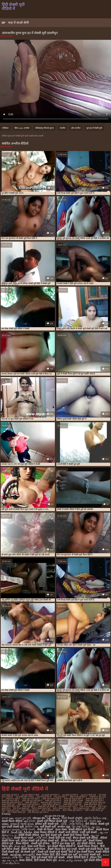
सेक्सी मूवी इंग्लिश (41, 843)
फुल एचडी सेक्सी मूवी (90, 855)
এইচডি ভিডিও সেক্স (95, 818)
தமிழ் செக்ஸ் (74, 860)
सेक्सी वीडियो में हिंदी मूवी (72, 805)
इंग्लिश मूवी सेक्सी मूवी (47, 824)
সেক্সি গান (18, 857)
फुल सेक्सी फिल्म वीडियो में (62, 846)
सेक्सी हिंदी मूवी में (29, 806)
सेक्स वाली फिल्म (37, 846)
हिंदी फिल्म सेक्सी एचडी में (68, 806)
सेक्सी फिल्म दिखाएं (88, 846)
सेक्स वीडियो (23, 843)
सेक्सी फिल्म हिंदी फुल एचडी (62, 849)
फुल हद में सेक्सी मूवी (94, 128)
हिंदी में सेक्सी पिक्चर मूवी (41, 808)
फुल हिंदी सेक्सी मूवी (51, 835)
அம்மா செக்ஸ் (11, 830)
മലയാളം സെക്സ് (22, 855)
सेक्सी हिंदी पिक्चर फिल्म (76, 835)
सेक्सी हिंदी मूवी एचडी (60, 838)
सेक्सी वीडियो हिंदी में (78, 857)
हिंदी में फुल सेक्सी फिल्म (81, 852)
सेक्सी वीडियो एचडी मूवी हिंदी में (28, 805)
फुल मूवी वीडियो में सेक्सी (30, 795)
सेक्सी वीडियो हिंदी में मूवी (11, 806)
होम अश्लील (76, 128)
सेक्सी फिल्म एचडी (24, 838)
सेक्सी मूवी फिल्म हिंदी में (10, 801)
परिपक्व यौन (39, 818)
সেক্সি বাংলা (29, 830)
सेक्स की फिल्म (45, 830)
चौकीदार (5, 128)
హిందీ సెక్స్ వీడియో (22, 832)
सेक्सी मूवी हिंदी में (32, 803)
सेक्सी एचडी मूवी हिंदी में (78, 797)
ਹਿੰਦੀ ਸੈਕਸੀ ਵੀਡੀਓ (72, 818)
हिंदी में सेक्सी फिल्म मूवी (62, 808)
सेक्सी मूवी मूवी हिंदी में (53, 801)
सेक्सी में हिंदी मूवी (8, 805)
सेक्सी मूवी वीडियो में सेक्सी (73, 801)
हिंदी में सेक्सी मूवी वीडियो (51, 810)
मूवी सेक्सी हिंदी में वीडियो (25, 797)
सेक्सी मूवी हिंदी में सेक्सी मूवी (95, 803)
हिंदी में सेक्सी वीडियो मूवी (16, 812)
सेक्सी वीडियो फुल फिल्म (82, 830)
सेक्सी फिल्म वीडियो (12, 821)
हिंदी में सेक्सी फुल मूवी (81, 808)
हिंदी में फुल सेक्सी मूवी (21, 808)
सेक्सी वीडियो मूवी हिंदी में (51, 805)
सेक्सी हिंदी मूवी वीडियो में (47, 806)
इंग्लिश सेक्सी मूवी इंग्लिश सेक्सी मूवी (40, 841)
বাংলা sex (8, 818)
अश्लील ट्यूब (64, 827)
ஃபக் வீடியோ (10, 863)
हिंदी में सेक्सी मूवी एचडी (10, 810)
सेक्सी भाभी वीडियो (68, 832)
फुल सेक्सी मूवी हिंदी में (70, 795)
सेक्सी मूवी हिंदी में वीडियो (73, 803)
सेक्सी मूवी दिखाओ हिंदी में (73, 799)
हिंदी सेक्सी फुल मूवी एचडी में (38, 812)
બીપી (64, 824)
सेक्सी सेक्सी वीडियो (29, 835)
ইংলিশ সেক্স (32, 827)
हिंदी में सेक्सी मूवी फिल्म (30, 810)
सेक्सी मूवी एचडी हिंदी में (31, 799)
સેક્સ (62, 860)
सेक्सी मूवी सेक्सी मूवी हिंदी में (12, 803)
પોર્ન (27, 857)
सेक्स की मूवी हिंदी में (44, 797)
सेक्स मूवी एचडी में (60, 797)
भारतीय (62, 128)
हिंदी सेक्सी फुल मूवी (66, 855)
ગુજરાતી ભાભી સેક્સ (22, 824)
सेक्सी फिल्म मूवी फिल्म (34, 849)
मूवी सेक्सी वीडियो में (95, 860)
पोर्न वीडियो (91, 824)
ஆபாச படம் (10, 860)
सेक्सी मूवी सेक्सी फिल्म (91, 849)
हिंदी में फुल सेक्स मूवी (88, 806)
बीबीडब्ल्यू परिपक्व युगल (44, 128)
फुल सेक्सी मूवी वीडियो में (51, 795)
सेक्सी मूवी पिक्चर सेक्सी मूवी (52, 821)
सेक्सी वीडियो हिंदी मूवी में (93, 805)
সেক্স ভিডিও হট (79, 821)
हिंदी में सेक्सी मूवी (98, 808)
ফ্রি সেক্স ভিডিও (81, 827)
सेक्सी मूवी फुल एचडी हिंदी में (32, 801)
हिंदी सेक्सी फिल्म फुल (45, 860)
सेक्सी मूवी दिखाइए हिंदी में (52, 799)
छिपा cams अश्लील (22, 128)
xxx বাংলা (30, 821)
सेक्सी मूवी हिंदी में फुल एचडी (51, 803)
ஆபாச (95, 827)
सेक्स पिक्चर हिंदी (45, 855)
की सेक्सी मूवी (28, 852)
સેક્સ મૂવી (20, 846)
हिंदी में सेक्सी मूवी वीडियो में (73, 810)
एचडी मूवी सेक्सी (89, 832)
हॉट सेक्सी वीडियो (86, 843)
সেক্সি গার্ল (41, 838)
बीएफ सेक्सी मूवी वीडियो (86, 838)
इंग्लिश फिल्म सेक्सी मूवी (74, 841)
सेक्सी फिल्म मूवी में (13, 799)
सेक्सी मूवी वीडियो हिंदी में (95, 801)
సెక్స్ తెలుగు (53, 818)
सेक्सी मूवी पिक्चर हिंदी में (95, 799)
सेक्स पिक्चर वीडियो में (45, 832)
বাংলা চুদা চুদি (23, 818)
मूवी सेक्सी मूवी (48, 827)
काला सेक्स (61, 830)
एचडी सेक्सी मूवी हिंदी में (10, 795)
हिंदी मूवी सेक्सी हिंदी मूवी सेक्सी (48, 857)
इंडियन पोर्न (96, 857)
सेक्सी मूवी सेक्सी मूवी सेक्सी (52, 852)
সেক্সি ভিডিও (76, 824)
